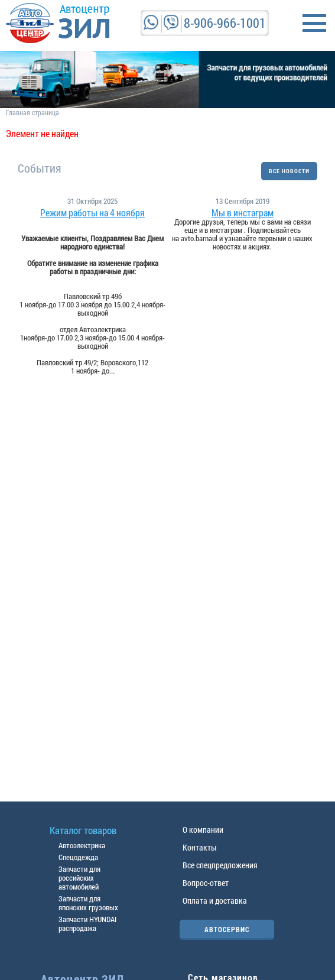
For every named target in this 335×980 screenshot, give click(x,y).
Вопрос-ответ (206, 883)
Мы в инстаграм (243, 213)
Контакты (200, 847)
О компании (203, 830)
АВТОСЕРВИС (227, 929)
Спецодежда (78, 857)
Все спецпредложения (220, 865)
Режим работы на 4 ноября (92, 213)
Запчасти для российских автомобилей (79, 878)
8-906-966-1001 (225, 23)
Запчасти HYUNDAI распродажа (87, 924)
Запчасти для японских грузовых (88, 903)
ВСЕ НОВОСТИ (289, 171)
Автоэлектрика (82, 845)
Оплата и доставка (215, 901)
